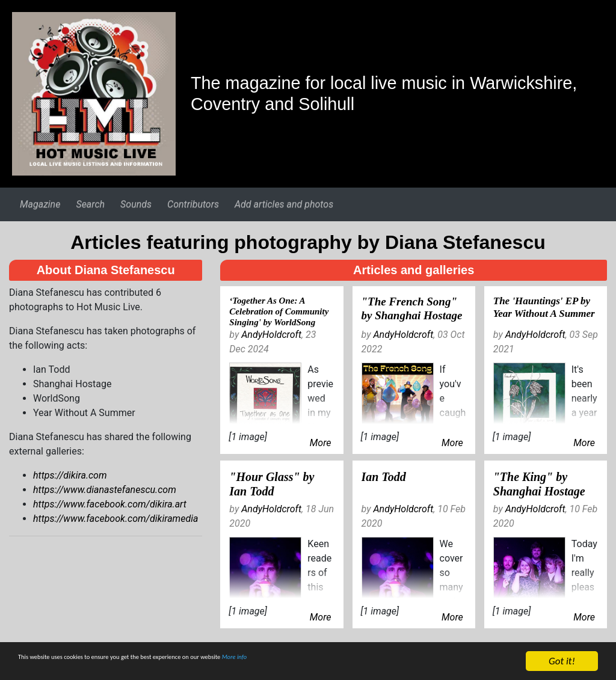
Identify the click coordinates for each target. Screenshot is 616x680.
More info (370, 663)
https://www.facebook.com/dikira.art (110, 504)
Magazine (40, 204)
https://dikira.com (70, 475)
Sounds (136, 204)
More (321, 443)
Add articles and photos (284, 204)
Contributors (193, 204)
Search (90, 204)
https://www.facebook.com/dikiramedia (115, 519)
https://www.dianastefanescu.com (105, 490)
